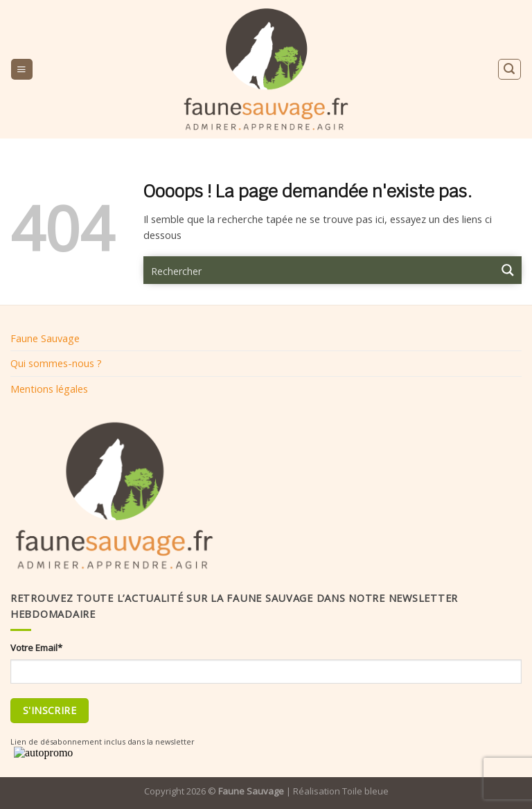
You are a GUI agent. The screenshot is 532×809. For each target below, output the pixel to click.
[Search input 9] (319, 270)
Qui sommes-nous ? (56, 363)
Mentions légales (49, 389)
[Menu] (21, 69)
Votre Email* (36, 648)
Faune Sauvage (45, 338)
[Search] (509, 69)
